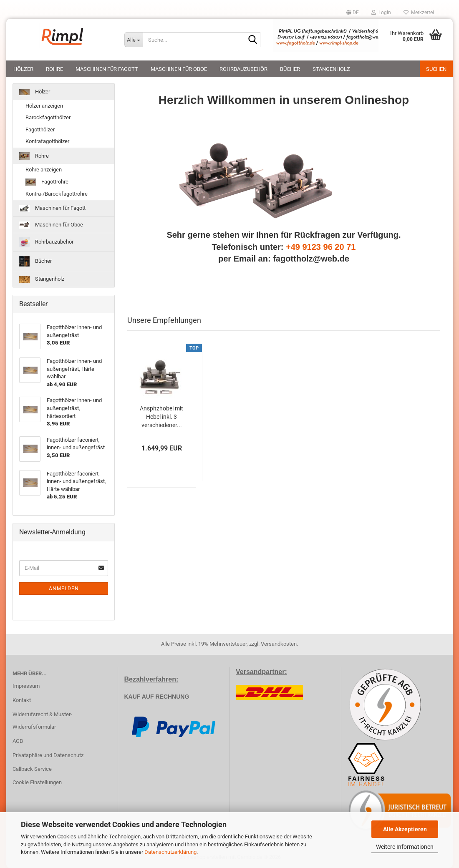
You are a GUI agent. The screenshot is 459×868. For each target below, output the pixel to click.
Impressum (26, 686)
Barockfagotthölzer (48, 117)
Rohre (54, 69)
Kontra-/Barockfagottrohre (57, 194)
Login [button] (381, 13)
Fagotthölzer (40, 130)
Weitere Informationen (405, 847)
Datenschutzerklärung (170, 852)
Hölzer (23, 69)
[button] (353, 13)
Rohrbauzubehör (243, 69)
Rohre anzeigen (44, 170)
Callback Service (32, 769)
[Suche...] (134, 40)
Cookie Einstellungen (37, 782)
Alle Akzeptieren (405, 829)
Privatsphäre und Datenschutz (48, 755)
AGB (18, 741)
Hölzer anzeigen (44, 106)
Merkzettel (419, 13)
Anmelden (64, 589)
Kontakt (22, 700)
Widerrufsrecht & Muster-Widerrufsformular (42, 721)
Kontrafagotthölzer (47, 141)
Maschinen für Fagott (107, 69)
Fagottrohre (47, 182)
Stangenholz (331, 69)
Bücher (290, 69)
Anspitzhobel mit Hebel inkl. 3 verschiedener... (161, 417)
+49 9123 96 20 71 (321, 247)
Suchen (436, 69)
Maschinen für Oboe (179, 69)
